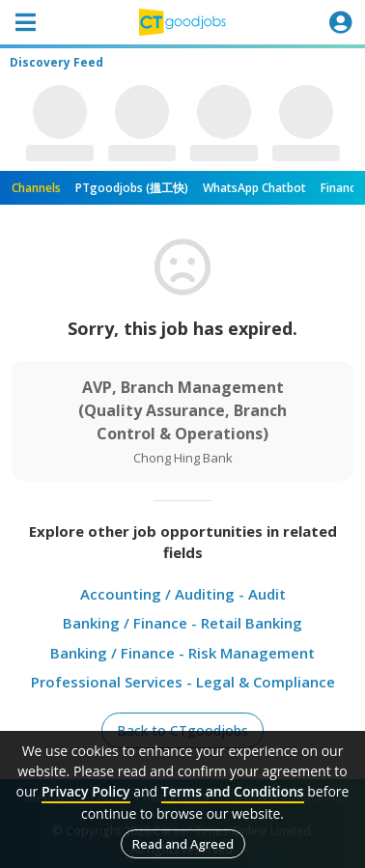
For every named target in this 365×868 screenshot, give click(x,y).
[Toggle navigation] (25, 22)
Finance (341, 188)
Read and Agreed (183, 844)
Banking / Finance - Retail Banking (182, 623)
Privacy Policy (86, 791)
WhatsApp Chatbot (254, 188)
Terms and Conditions (233, 791)
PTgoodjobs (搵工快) (132, 188)
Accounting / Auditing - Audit (183, 594)
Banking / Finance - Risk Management (182, 653)
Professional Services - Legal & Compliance (183, 682)
